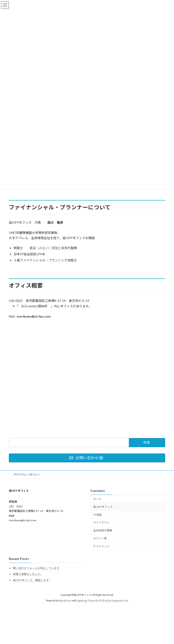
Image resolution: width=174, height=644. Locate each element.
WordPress (65, 600)
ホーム (97, 499)
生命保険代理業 (103, 530)
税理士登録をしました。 (28, 574)
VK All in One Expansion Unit (113, 600)
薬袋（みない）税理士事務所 (50, 248)
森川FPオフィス (103, 507)
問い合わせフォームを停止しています (36, 568)
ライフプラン (101, 522)
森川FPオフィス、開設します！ (32, 580)
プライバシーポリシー (27, 475)
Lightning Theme (86, 600)
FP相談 (97, 515)
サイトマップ (101, 546)
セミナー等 (100, 538)
